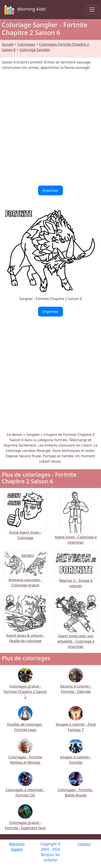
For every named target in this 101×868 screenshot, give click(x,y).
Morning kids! (24, 10)
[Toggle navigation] (92, 10)
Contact (84, 844)
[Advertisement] (50, 128)
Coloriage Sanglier (35, 50)
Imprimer (50, 190)
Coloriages (26, 44)
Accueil (8, 44)
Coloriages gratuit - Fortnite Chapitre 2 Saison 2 (25, 686)
